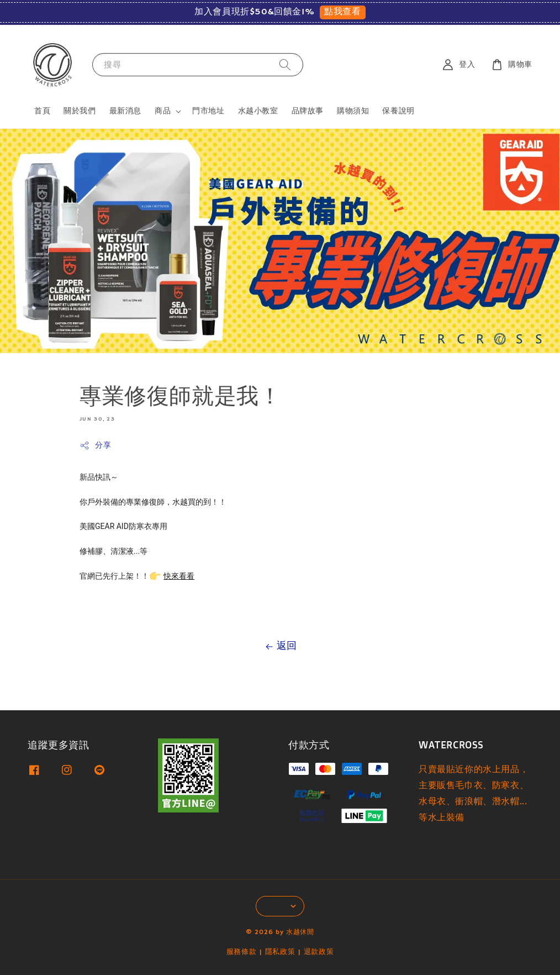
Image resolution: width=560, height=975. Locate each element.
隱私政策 (280, 952)
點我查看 (342, 12)
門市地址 (208, 111)
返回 (280, 646)
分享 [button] (95, 446)
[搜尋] (285, 64)
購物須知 (353, 111)
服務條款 (242, 952)
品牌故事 (308, 111)
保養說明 (398, 111)
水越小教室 (258, 111)
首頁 (42, 111)
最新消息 (125, 111)
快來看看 (179, 576)
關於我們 (80, 111)
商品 (163, 111)
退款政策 (319, 952)
